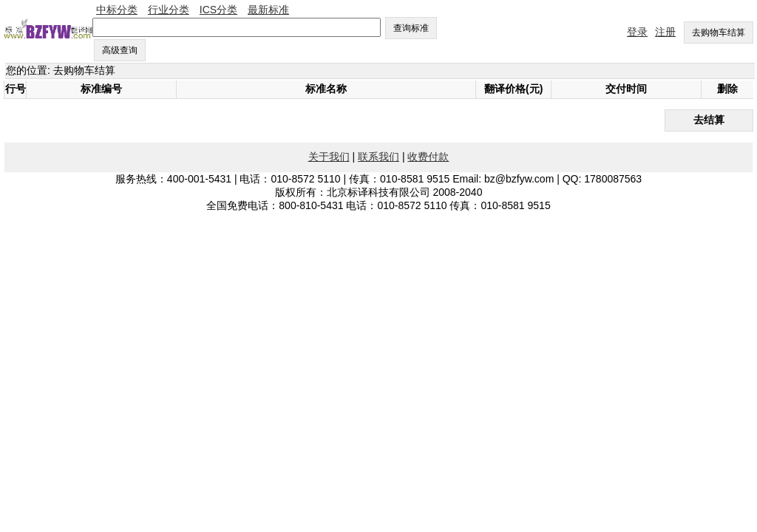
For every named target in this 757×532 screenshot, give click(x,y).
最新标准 (268, 10)
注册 (665, 32)
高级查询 (120, 50)
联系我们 (378, 157)
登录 (637, 32)
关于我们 (329, 157)
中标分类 (117, 10)
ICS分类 (218, 10)
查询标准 (411, 28)
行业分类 (169, 10)
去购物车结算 (719, 33)
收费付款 (428, 157)
